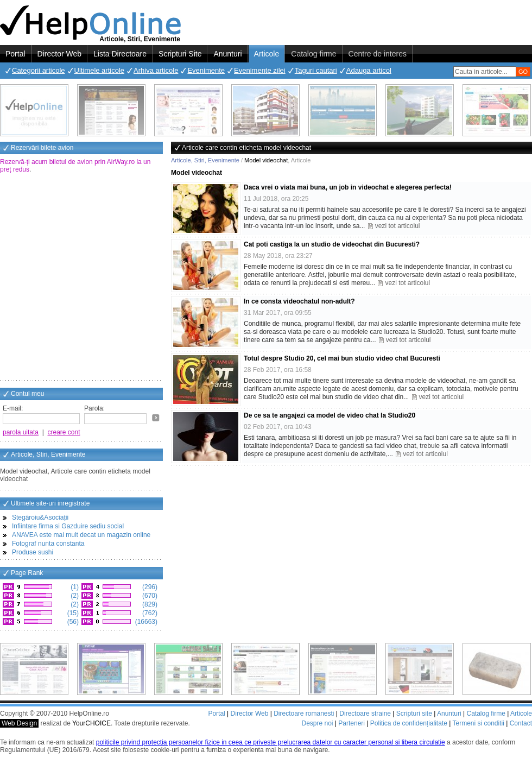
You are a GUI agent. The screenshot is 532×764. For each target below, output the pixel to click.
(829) (149, 604)
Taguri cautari (316, 70)
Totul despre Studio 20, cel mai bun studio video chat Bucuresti (342, 358)
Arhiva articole (156, 70)
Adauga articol (369, 70)
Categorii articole (39, 70)
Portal (15, 54)
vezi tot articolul (398, 226)
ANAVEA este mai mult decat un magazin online (81, 535)
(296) (149, 587)
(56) (72, 622)
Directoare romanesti (304, 714)
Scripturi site (414, 714)
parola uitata (21, 432)
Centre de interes (378, 54)
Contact (521, 723)
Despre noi (317, 723)
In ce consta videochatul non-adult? (299, 301)
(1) (74, 587)
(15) (72, 613)
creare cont (64, 432)
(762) (149, 613)
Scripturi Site (180, 54)
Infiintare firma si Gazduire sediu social (68, 526)
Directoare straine (365, 714)
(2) (74, 596)
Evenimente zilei (260, 70)
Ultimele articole (99, 70)
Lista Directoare (120, 54)
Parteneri (351, 723)
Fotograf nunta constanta (48, 544)
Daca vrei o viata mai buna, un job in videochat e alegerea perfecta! (348, 187)
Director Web (59, 54)
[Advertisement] (102, 278)
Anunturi (227, 54)
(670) (149, 596)
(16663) (145, 622)
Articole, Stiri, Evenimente (205, 160)
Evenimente (206, 70)
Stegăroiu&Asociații (40, 517)
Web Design (19, 723)
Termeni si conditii (478, 723)
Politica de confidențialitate (409, 723)
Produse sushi (33, 552)
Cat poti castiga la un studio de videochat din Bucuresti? (332, 244)
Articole (267, 54)
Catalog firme (313, 54)
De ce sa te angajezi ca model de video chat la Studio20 (330, 415)
